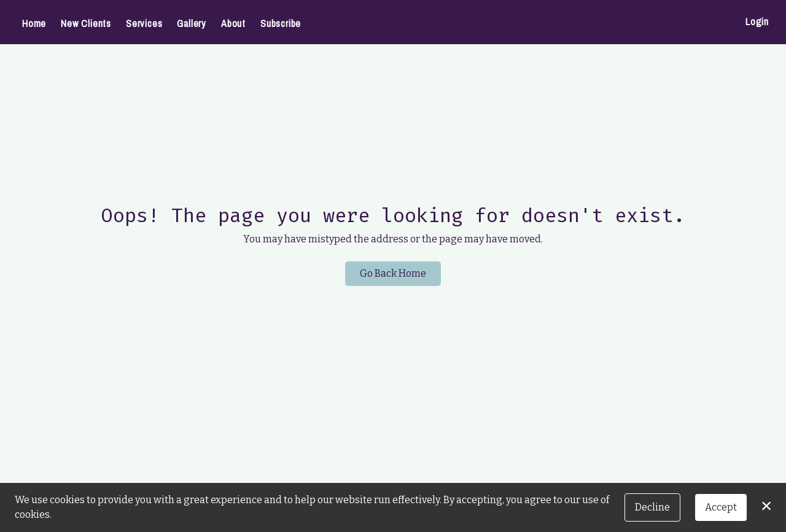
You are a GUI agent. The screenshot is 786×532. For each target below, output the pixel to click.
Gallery (192, 23)
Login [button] (757, 21)
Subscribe (281, 23)
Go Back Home (393, 273)
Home (34, 23)
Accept (721, 507)
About (233, 23)
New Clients (86, 23)
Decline (652, 507)
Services (144, 23)
